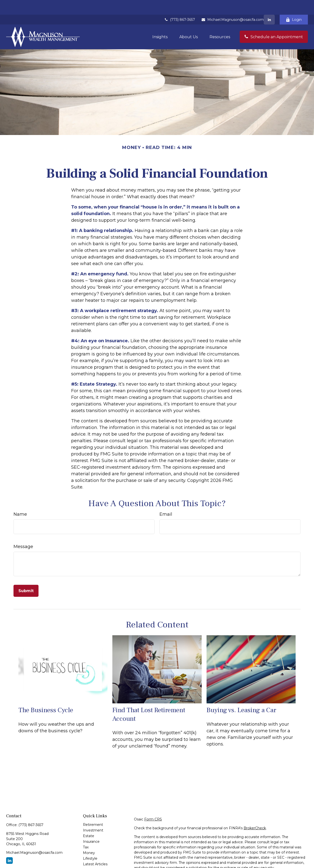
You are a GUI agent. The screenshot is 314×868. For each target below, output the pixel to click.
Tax (86, 832)
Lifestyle (90, 844)
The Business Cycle (46, 695)
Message (23, 532)
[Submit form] (26, 576)
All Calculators (95, 861)
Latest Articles (95, 849)
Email (166, 500)
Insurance (91, 827)
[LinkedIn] (269, 5)
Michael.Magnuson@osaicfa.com (232, 5)
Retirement (93, 810)
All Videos (91, 855)
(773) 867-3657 (179, 5)
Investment (93, 816)
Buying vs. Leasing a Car (241, 695)
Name (20, 500)
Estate (89, 821)
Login (294, 5)
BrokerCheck (255, 813)
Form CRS (153, 805)
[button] (160, 22)
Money (89, 838)
